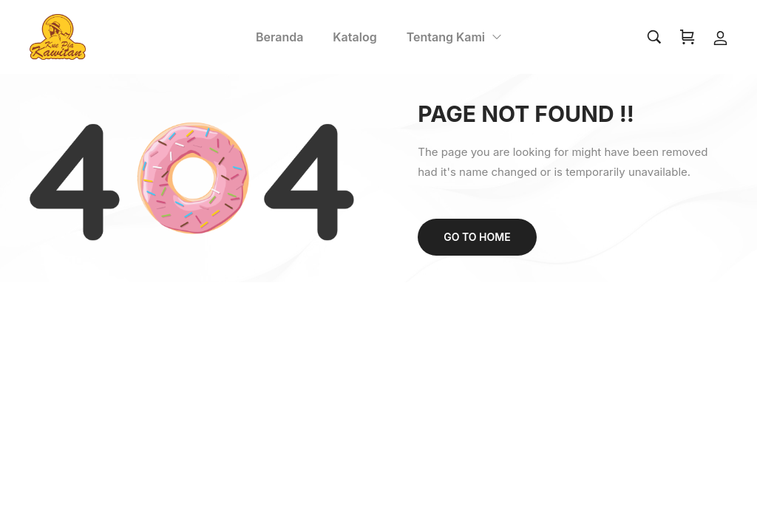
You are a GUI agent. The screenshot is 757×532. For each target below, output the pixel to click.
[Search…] (654, 37)
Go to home (477, 237)
